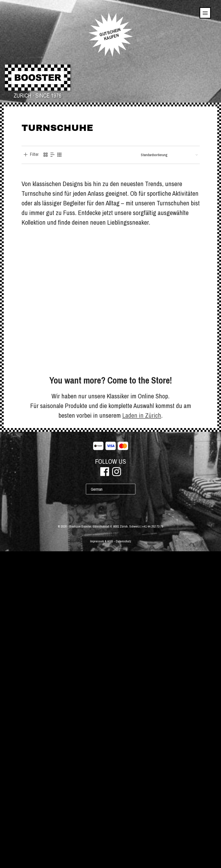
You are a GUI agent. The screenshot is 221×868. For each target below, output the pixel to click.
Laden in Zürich (142, 732)
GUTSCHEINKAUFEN (110, 34)
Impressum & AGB (102, 858)
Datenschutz (123, 858)
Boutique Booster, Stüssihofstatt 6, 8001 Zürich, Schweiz (105, 843)
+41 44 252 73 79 (153, 843)
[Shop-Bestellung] (169, 155)
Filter (34, 154)
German (97, 806)
